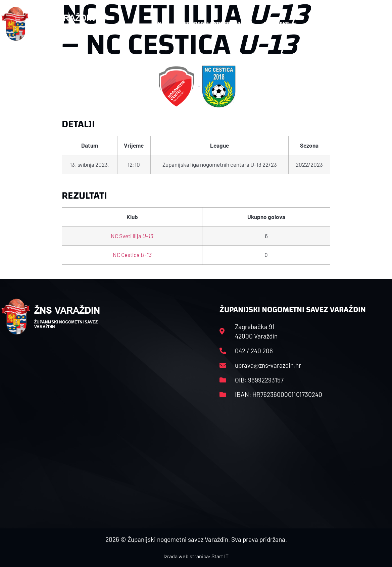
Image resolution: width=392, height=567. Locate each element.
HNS (159, 24)
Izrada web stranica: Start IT (196, 556)
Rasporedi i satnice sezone (214, 24)
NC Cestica (132, 255)
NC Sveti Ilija (132, 236)
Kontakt (323, 24)
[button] (378, 24)
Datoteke (280, 24)
